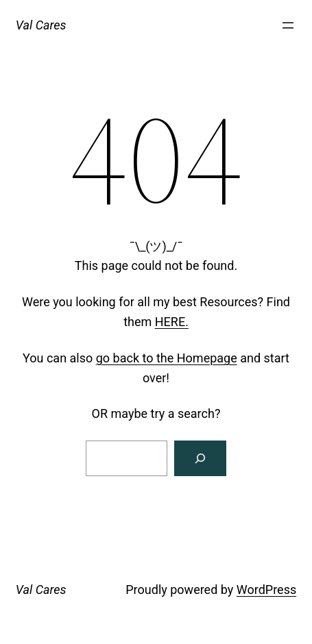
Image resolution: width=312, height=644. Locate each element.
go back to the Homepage (167, 358)
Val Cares (41, 25)
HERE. (172, 322)
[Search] (200, 458)
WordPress (266, 590)
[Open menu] (288, 25)
